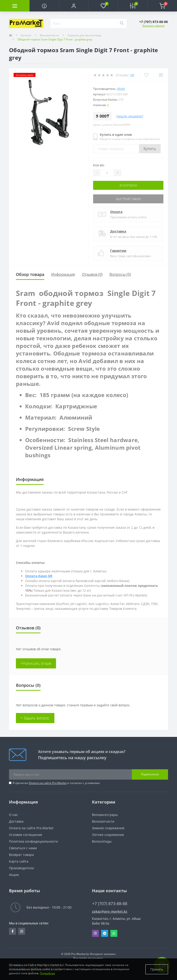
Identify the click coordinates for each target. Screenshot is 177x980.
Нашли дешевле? (130, 116)
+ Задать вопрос (35, 718)
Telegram (105, 933)
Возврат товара (21, 855)
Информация (63, 274)
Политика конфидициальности (33, 841)
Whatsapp (114, 933)
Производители (21, 868)
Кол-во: (99, 165)
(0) (132, 75)
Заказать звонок (153, 26)
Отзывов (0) (92, 274)
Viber (95, 933)
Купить (150, 149)
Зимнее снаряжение (108, 828)
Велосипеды (102, 841)
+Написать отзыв (36, 663)
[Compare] (161, 75)
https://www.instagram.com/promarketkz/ (22, 931)
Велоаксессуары (105, 815)
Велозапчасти (49, 35)
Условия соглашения (26, 835)
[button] (74, 6)
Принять (157, 969)
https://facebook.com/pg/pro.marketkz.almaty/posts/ (13, 931)
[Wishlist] (146, 75)
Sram (121, 89)
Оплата (116, 212)
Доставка (118, 231)
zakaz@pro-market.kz (110, 911)
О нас (13, 815)
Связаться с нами (23, 848)
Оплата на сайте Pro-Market (48, 783)
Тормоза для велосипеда (84, 35)
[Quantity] (107, 173)
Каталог (26, 35)
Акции (14, 875)
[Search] (122, 23)
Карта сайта (19, 861)
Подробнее (47, 973)
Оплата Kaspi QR (39, 576)
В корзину (128, 185)
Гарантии (118, 251)
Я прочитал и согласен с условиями (56, 783)
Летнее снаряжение (108, 835)
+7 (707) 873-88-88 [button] (110, 904)
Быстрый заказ (128, 199)
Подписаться (150, 774)
